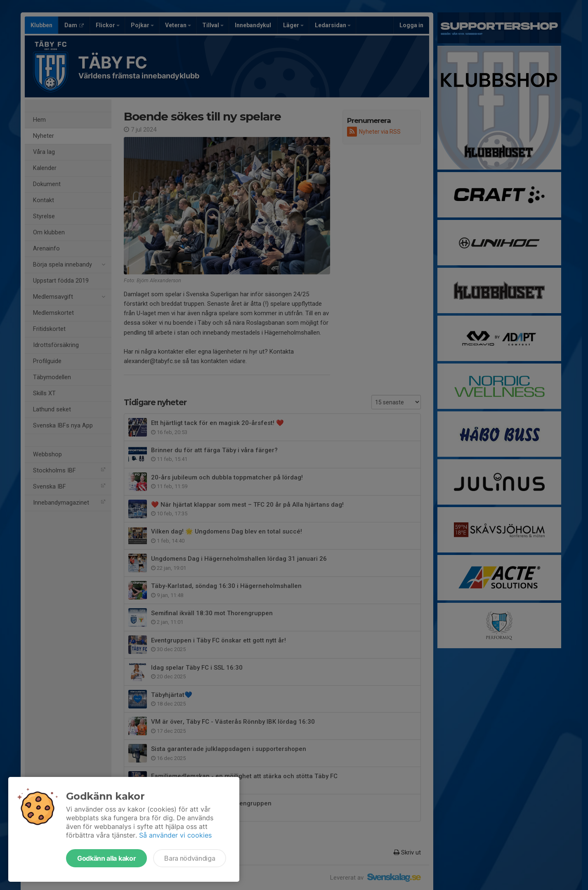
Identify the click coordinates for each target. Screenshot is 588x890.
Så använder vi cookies (175, 835)
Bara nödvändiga (190, 858)
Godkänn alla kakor (106, 858)
